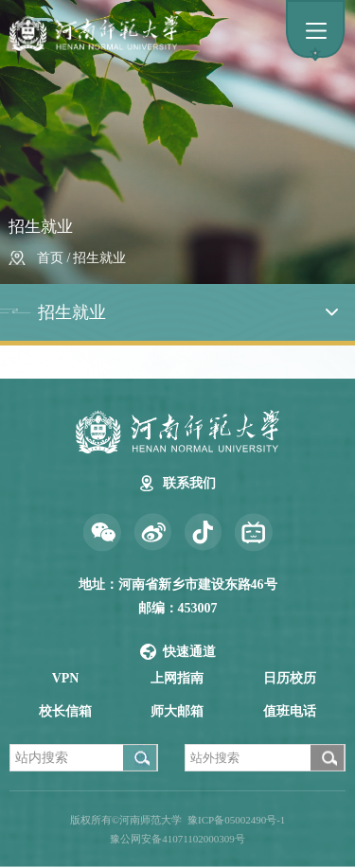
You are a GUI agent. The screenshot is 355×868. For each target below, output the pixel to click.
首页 (50, 258)
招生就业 (99, 258)
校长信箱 (65, 711)
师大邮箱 (177, 711)
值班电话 (290, 711)
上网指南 (177, 678)
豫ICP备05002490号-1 (236, 820)
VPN (66, 678)
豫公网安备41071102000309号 (177, 839)
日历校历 (290, 678)
